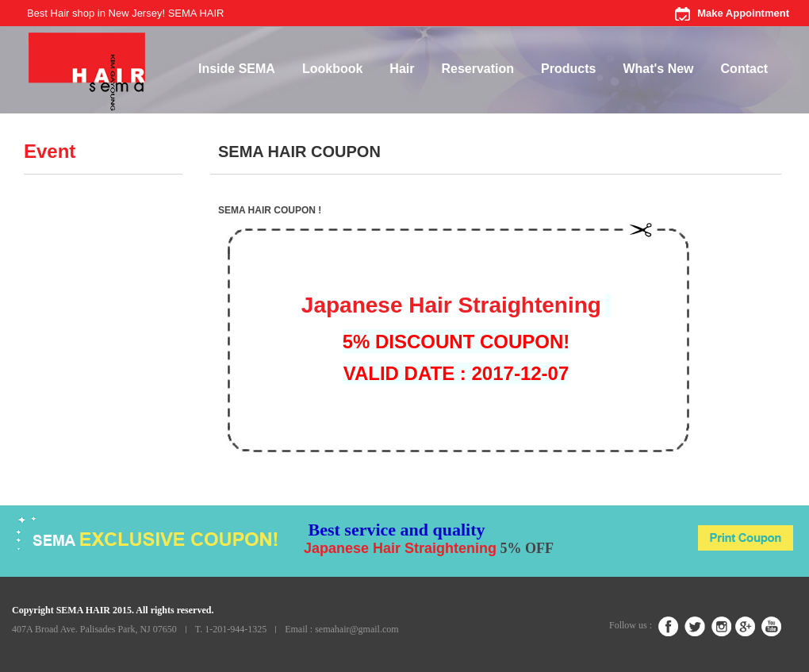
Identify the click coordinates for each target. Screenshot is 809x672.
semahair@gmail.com (357, 629)
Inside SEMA (237, 69)
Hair (402, 69)
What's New (658, 69)
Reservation (477, 69)
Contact (745, 69)
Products (568, 69)
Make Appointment (743, 13)
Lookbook (332, 69)
